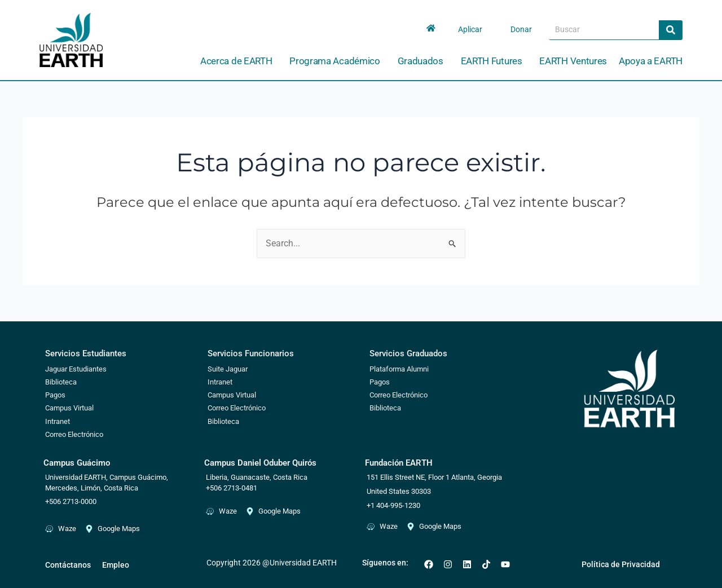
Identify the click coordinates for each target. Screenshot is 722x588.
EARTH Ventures (573, 61)
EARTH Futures (494, 61)
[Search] (671, 30)
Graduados (423, 61)
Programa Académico (338, 61)
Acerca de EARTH (239, 61)
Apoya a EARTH (651, 61)
